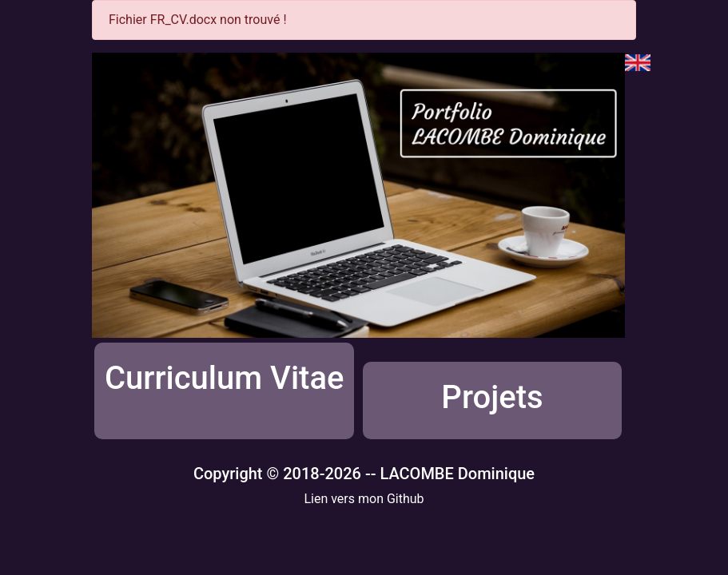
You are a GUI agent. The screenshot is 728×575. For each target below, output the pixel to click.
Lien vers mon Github (364, 499)
